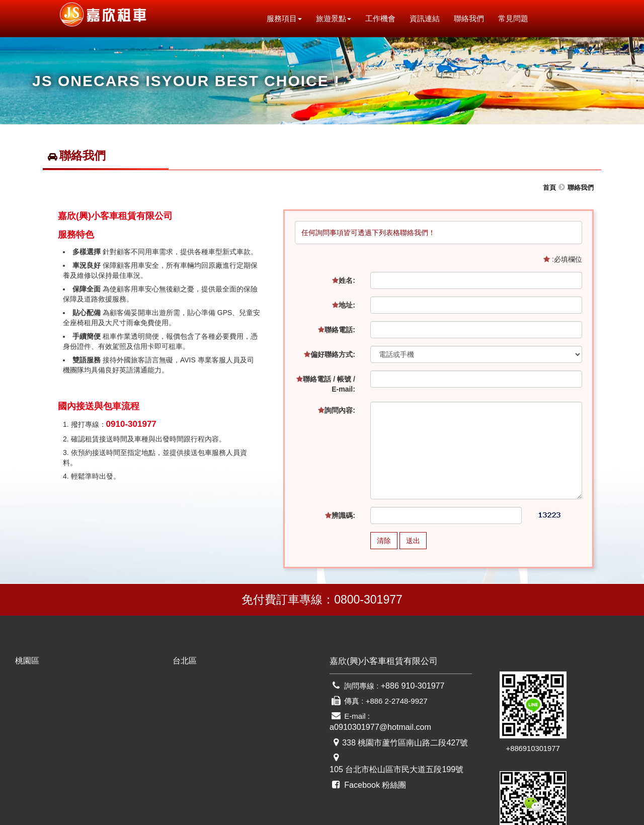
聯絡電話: (337, 330)
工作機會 (385, 18)
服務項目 (289, 18)
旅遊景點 (339, 18)
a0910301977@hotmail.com (419, 718)
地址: (344, 305)
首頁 (549, 188)
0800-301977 (368, 599)
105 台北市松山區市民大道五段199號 (407, 748)
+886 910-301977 (411, 688)
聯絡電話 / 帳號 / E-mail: (326, 384)
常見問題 (518, 18)
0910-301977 (131, 424)
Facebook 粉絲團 (373, 762)
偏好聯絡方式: (330, 354)
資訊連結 (430, 18)
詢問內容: (337, 410)
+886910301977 (513, 714)
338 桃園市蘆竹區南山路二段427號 (401, 733)
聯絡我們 (474, 18)
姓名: (344, 280)
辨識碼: (340, 515)
